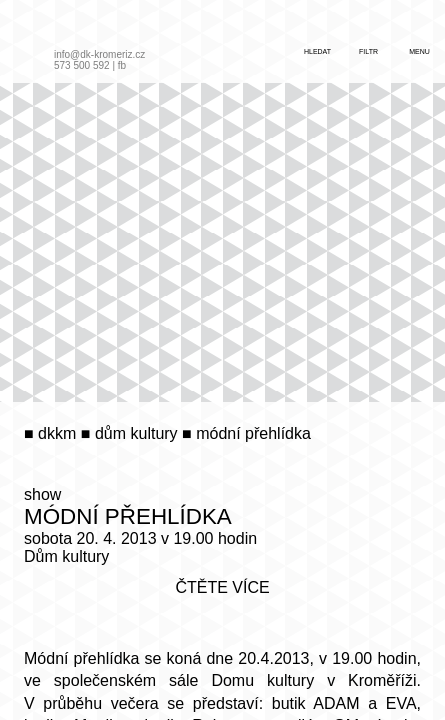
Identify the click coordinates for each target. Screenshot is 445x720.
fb (122, 65)
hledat (317, 51)
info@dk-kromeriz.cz (99, 54)
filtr (368, 51)
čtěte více (222, 587)
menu (419, 51)
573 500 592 (82, 65)
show (42, 494)
